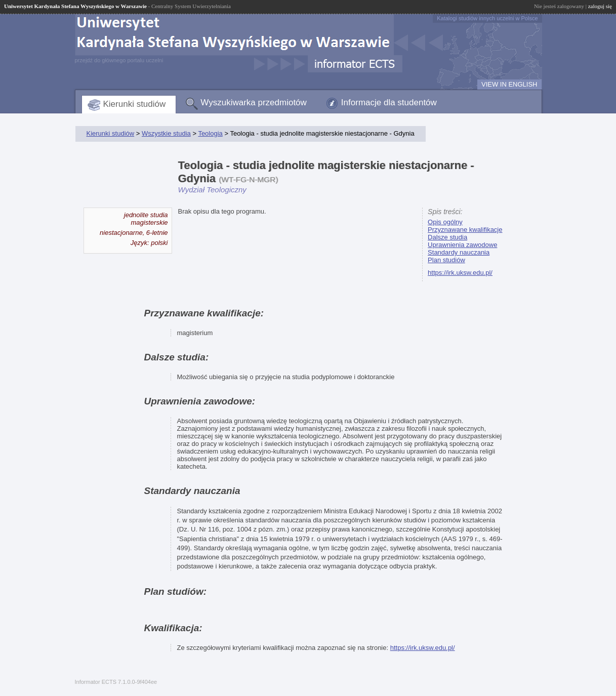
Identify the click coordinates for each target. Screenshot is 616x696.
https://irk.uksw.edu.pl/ (460, 273)
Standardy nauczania (459, 252)
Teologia (210, 133)
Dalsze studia (447, 237)
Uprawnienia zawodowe (462, 245)
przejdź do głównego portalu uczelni (119, 60)
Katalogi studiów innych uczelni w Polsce (487, 18)
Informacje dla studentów (389, 103)
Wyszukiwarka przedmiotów (254, 103)
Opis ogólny (445, 222)
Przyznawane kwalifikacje (465, 230)
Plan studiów (446, 260)
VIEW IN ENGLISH (509, 84)
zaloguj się (600, 6)
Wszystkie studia (166, 133)
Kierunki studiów (135, 104)
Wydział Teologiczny (212, 190)
